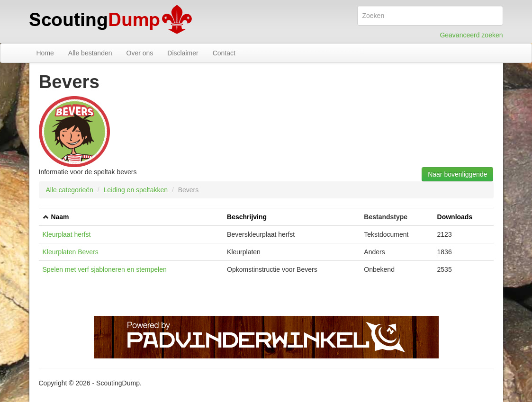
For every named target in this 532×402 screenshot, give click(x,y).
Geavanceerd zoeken (471, 35)
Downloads (455, 217)
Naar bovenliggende (457, 174)
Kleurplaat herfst (67, 234)
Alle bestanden (90, 53)
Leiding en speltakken (136, 190)
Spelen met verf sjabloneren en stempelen (105, 269)
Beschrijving (247, 217)
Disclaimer (183, 53)
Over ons (140, 53)
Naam (60, 217)
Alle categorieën (70, 190)
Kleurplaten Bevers (71, 252)
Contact (224, 53)
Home (45, 53)
